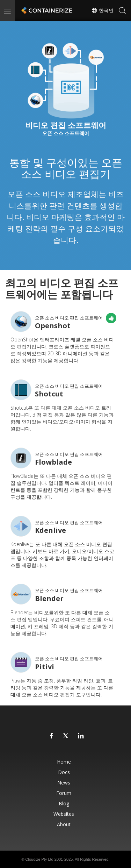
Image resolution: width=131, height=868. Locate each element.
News (64, 783)
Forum (64, 793)
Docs (64, 772)
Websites (64, 814)
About (64, 824)
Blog (64, 803)
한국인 (102, 10)
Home (64, 762)
